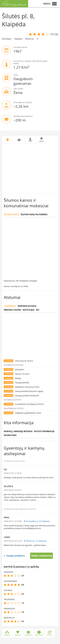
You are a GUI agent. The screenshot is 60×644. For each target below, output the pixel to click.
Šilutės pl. (30, 39)
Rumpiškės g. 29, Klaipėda (38, 521)
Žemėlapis (7, 39)
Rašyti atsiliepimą (41, 556)
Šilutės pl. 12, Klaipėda (36, 541)
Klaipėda (18, 39)
